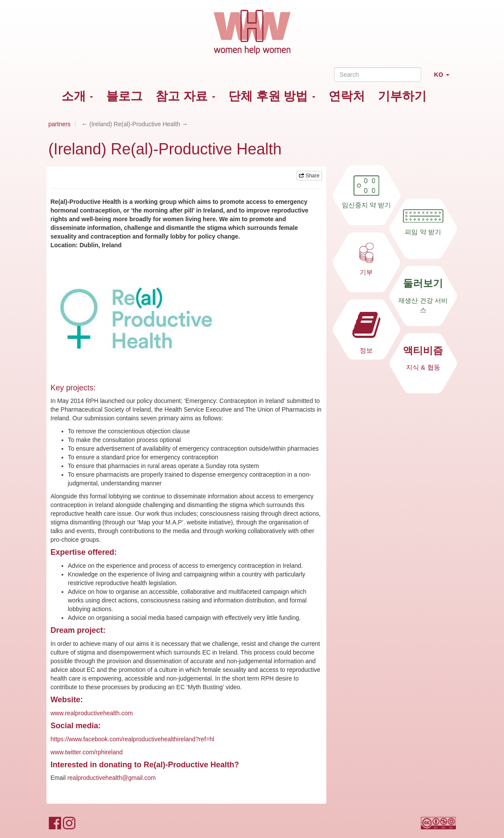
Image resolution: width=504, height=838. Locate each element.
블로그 (124, 96)
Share (309, 176)
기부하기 (402, 96)
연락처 (347, 96)
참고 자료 (185, 96)
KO (445, 78)
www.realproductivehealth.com (92, 713)
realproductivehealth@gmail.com (111, 778)
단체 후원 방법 (272, 96)
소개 (78, 96)
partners (60, 124)
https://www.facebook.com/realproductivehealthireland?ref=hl (133, 739)
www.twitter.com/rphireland (87, 752)
